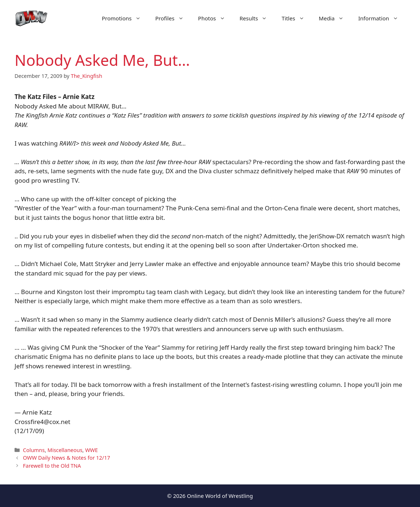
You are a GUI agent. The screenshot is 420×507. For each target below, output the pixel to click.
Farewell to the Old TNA (52, 466)
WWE (91, 450)
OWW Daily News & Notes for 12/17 (67, 458)
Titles (296, 18)
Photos (215, 18)
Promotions (125, 18)
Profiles (173, 18)
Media (335, 18)
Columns (34, 450)
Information (382, 18)
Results (257, 18)
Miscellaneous (65, 450)
